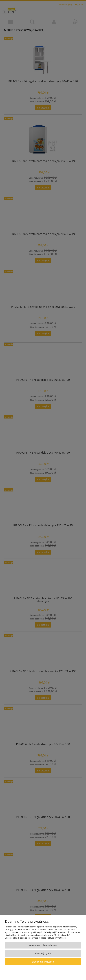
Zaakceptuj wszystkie (43, 962)
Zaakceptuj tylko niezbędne (43, 945)
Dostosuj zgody (43, 953)
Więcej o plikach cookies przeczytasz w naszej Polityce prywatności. (36, 938)
